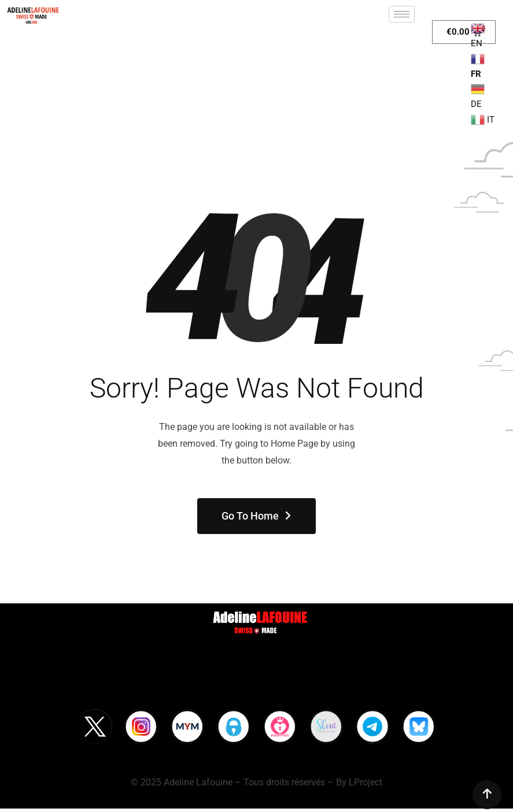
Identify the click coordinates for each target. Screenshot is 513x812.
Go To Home (257, 516)
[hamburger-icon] (402, 14)
